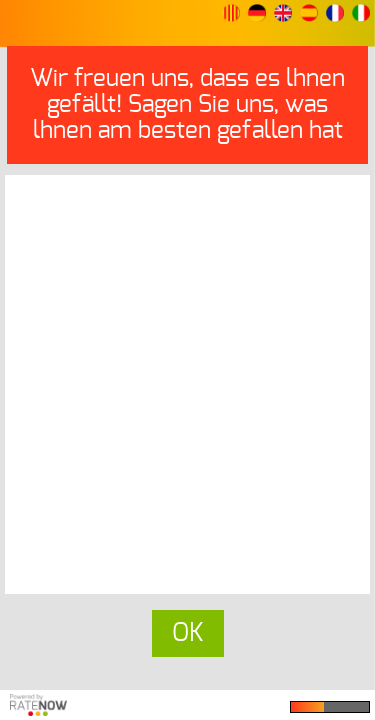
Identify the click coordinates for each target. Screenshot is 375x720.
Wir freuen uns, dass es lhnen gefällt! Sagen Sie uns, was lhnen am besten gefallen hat (187, 105)
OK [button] (188, 633)
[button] (231, 13)
